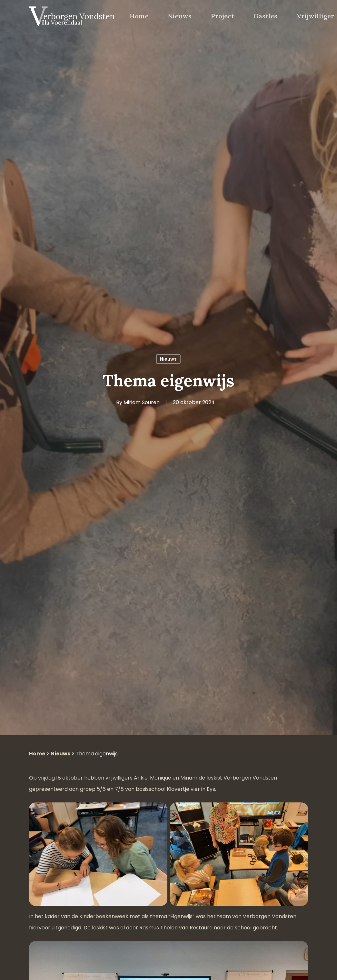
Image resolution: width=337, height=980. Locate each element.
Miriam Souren (142, 402)
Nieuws (168, 359)
